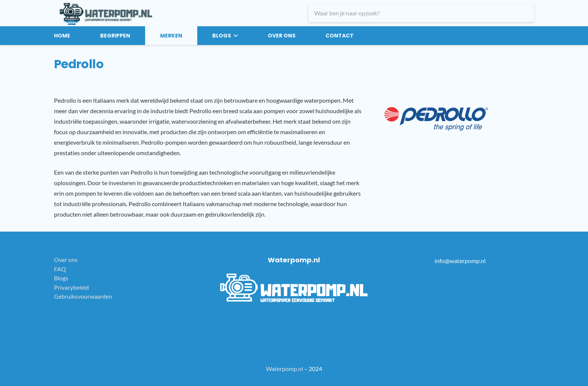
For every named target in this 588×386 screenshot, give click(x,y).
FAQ (60, 269)
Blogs (61, 278)
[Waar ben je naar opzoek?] (421, 13)
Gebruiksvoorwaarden (83, 296)
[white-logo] (294, 288)
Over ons (66, 260)
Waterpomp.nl (284, 369)
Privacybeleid (71, 287)
